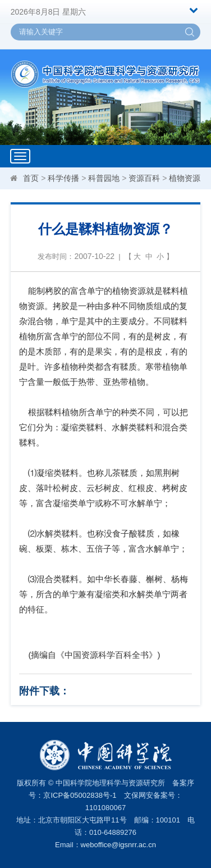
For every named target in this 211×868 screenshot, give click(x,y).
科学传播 (63, 178)
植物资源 (185, 178)
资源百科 (144, 178)
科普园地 (104, 178)
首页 (31, 178)
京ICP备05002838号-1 (80, 795)
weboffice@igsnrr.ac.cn (118, 845)
